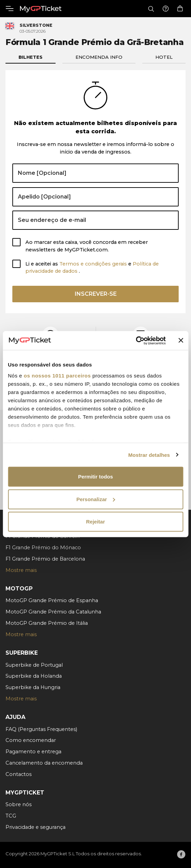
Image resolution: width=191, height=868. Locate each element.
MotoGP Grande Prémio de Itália (47, 623)
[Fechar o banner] (181, 340)
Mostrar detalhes (149, 455)
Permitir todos (96, 477)
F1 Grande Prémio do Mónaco (43, 548)
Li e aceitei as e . (92, 268)
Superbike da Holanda (34, 676)
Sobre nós (19, 804)
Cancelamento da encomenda (44, 763)
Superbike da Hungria (33, 687)
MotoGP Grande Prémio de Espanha (52, 600)
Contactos (19, 774)
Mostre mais (21, 570)
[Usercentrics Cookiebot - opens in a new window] (136, 340)
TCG (11, 816)
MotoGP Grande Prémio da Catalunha (53, 612)
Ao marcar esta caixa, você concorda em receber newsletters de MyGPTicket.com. (87, 246)
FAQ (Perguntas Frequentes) (41, 729)
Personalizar (96, 499)
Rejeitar (95, 522)
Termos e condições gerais (94, 264)
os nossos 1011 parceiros (57, 375)
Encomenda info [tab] (99, 57)
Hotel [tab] (164, 57)
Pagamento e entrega (33, 752)
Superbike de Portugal (34, 665)
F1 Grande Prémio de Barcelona (45, 559)
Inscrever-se (96, 294)
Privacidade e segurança (35, 827)
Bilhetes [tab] (31, 57)
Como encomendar (31, 740)
